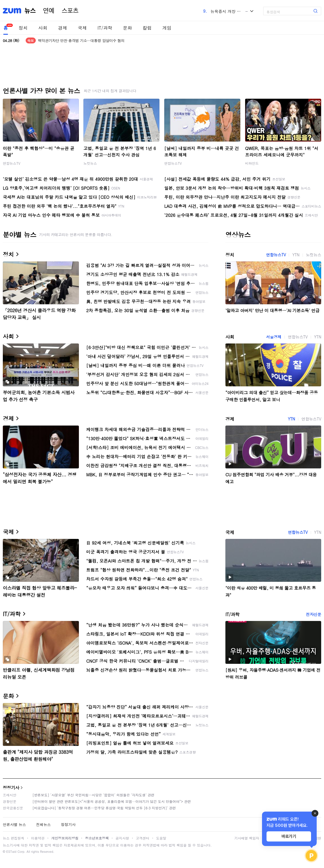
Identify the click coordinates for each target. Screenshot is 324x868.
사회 (43, 28)
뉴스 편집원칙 (14, 838)
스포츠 (70, 11)
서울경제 (274, 337)
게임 (167, 28)
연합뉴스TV (12, 163)
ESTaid (11, 852)
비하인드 (252, 163)
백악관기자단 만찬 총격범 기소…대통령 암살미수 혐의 (81, 40)
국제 (82, 28)
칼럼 (147, 28)
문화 (127, 28)
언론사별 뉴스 (14, 824)
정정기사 (11, 787)
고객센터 (143, 838)
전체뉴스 (43, 824)
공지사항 (122, 838)
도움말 (161, 838)
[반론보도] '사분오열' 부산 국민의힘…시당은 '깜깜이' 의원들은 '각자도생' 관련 (93, 795)
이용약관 (38, 838)
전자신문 (314, 614)
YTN (296, 255)
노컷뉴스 (90, 163)
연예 (49, 11)
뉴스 (30, 11)
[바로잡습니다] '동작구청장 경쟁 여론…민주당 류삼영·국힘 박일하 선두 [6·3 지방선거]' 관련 (104, 808)
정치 (23, 28)
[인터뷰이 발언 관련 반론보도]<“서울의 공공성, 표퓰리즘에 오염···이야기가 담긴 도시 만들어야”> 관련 (112, 801)
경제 (63, 28)
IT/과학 (105, 28)
